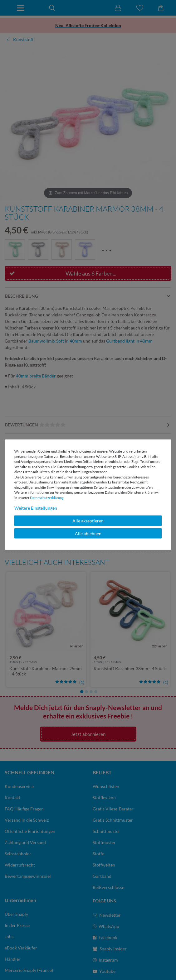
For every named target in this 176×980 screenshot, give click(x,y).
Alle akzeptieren (88, 521)
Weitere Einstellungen (36, 508)
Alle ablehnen (88, 533)
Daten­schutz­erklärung (47, 497)
